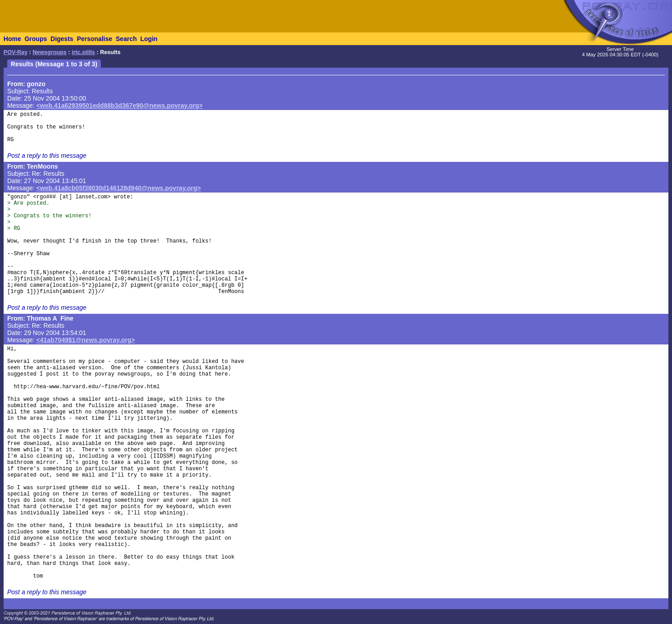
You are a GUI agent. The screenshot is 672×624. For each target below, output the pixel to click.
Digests (62, 39)
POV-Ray (16, 52)
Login (149, 39)
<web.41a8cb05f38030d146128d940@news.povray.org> (119, 188)
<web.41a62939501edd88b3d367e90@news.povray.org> (120, 106)
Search (126, 39)
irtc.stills (83, 52)
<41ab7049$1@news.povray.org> (86, 340)
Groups (36, 39)
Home (12, 39)
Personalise (94, 39)
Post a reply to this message (47, 156)
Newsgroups (50, 52)
